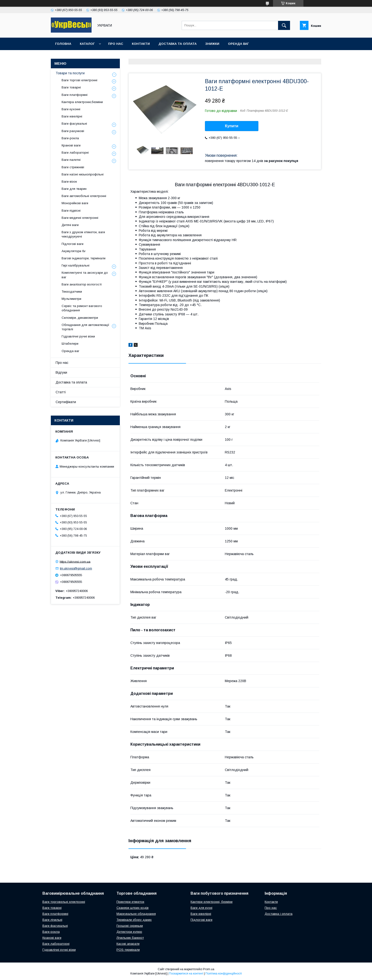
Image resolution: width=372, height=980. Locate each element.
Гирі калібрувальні (76, 265)
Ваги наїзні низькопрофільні (83, 174)
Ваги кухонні (71, 109)
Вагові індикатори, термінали (84, 258)
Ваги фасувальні (74, 124)
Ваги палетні (71, 160)
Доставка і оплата (279, 914)
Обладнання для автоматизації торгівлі (85, 327)
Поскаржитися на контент (186, 974)
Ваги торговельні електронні (64, 902)
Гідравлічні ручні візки (78, 336)
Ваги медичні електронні (80, 218)
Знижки (212, 44)
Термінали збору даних (134, 920)
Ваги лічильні (52, 920)
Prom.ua (209, 969)
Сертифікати (66, 402)
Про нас (116, 44)
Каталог (87, 44)
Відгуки (61, 372)
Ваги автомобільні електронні (84, 196)
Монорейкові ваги (75, 203)
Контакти (141, 44)
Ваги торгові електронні (79, 80)
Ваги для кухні (201, 908)
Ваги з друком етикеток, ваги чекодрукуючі (83, 234)
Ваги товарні (71, 87)
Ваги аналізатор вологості (82, 284)
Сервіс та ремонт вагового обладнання (82, 308)
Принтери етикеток (130, 902)
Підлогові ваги (73, 244)
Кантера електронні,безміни (82, 102)
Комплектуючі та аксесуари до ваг (85, 275)
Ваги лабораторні (75, 153)
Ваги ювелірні (72, 116)
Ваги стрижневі (73, 167)
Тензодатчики (72, 292)
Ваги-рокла (70, 138)
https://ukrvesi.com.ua (75, 561)
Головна (63, 44)
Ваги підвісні (71, 211)
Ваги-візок (69, 182)
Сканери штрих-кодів (133, 908)
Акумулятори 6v (74, 251)
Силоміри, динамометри (80, 318)
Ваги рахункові (73, 131)
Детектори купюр (129, 932)
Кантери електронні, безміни (212, 902)
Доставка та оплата (177, 44)
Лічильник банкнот (130, 938)
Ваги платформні (75, 95)
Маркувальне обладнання (136, 914)
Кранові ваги (71, 145)
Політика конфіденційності (224, 974)
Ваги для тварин (74, 189)
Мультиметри (71, 299)
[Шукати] (284, 25)
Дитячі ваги (70, 225)
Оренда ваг (238, 44)
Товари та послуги (70, 73)
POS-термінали (128, 950)
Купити (232, 126)
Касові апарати (128, 944)
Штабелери (70, 344)
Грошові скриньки (130, 926)
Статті (61, 392)
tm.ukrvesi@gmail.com (76, 568)
